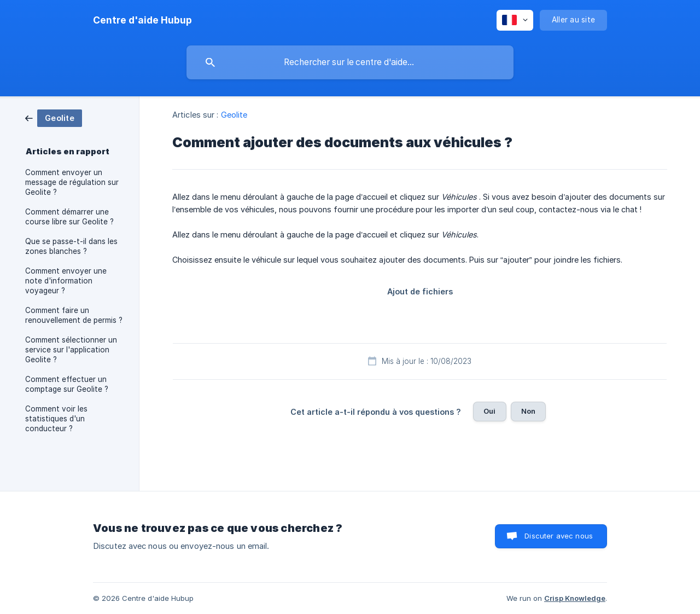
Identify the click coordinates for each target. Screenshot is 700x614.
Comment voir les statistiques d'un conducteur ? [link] (56, 419)
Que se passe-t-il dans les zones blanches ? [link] (71, 246)
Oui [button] (489, 411)
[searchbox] (350, 62)
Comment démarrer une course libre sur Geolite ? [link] (69, 217)
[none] (142, 20)
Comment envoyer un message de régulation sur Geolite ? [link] (72, 182)
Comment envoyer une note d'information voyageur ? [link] (66, 281)
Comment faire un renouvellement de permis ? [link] (74, 315)
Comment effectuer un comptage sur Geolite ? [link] (67, 384)
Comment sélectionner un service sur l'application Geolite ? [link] (71, 350)
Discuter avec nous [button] (559, 536)
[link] (54, 117)
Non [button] (528, 411)
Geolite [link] (234, 115)
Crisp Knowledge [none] (575, 598)
